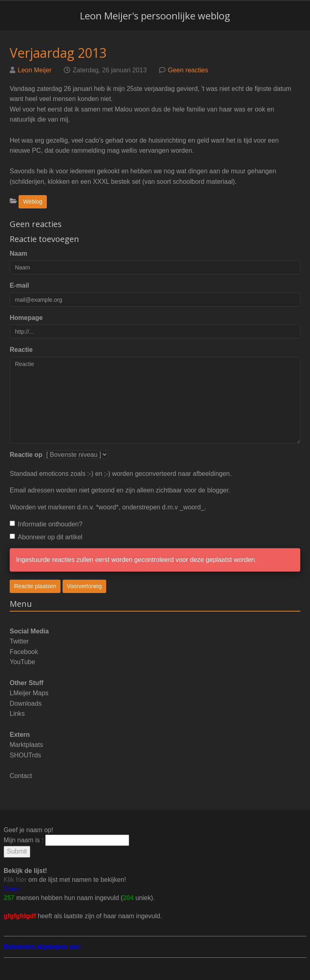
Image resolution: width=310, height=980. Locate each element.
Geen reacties (188, 70)
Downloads (26, 703)
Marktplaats (26, 745)
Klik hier (15, 880)
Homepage (26, 318)
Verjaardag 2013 (58, 53)
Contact (21, 776)
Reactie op (26, 455)
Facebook (24, 652)
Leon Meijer (35, 70)
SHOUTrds (25, 755)
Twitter (19, 641)
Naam (19, 253)
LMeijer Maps (29, 693)
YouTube (22, 662)
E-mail (19, 285)
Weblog (32, 202)
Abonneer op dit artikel (46, 537)
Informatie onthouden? (46, 524)
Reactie (21, 350)
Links (17, 714)
